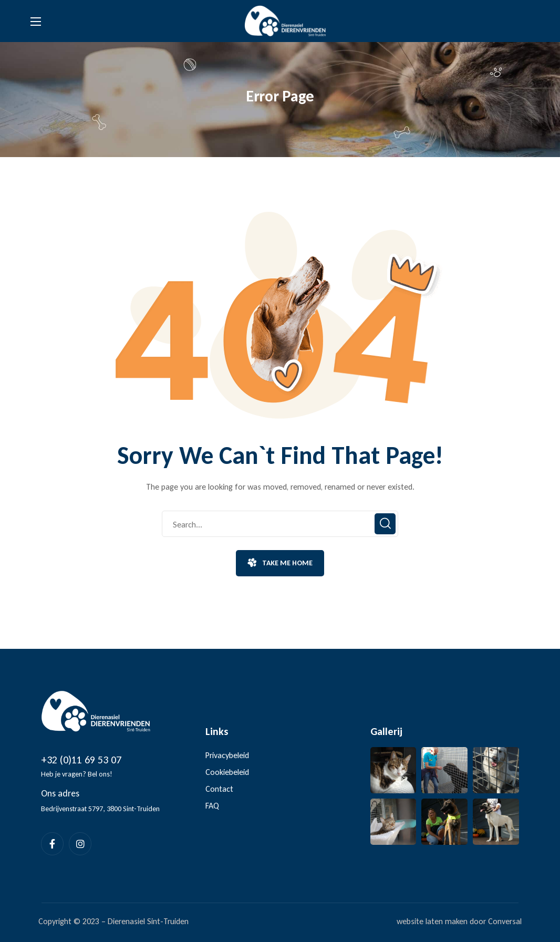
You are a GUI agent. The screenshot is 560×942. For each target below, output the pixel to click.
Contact (219, 789)
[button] (280, 563)
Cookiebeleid (227, 772)
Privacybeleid (227, 755)
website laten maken (432, 921)
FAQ (212, 806)
